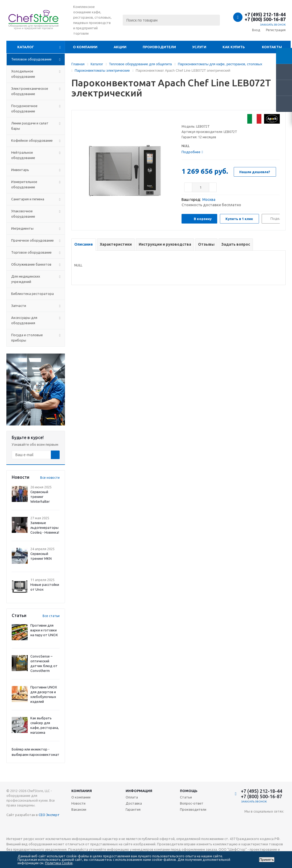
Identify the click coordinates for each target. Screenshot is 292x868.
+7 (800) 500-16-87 (265, 19)
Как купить (234, 47)
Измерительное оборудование (24, 184)
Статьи (186, 797)
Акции (120, 47)
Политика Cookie (59, 863)
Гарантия (133, 809)
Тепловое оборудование (31, 59)
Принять (267, 860)
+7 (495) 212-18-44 (265, 14)
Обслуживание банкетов (31, 264)
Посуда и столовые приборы (27, 338)
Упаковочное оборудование (23, 214)
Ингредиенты (22, 228)
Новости (78, 803)
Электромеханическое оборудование (30, 91)
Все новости (50, 478)
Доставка (134, 803)
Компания (82, 791)
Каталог (26, 47)
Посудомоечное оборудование (24, 108)
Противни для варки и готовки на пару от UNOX (44, 630)
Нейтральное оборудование (23, 155)
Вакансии (79, 809)
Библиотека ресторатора (32, 294)
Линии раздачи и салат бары (30, 126)
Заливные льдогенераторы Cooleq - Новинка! (45, 528)
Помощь (189, 791)
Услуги (199, 47)
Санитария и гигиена (28, 199)
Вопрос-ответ (192, 803)
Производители (159, 47)
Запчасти (19, 306)
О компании (85, 47)
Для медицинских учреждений (26, 279)
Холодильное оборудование (23, 74)
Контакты (272, 47)
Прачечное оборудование (32, 240)
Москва (209, 200)
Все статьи (51, 616)
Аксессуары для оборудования (24, 320)
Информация (139, 791)
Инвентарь (20, 170)
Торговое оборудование (31, 252)
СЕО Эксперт (49, 815)
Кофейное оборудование (32, 140)
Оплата (132, 797)
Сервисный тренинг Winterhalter (40, 497)
